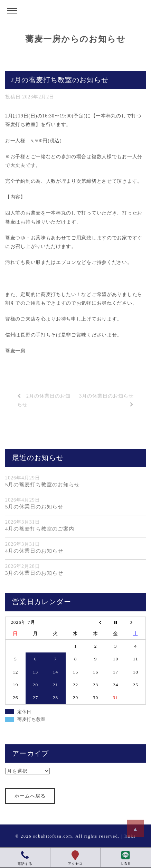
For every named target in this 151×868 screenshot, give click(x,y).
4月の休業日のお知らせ (34, 551)
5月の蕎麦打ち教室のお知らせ (43, 485)
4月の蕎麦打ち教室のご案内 (40, 529)
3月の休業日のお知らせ (34, 573)
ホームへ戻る (30, 796)
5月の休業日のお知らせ (34, 507)
